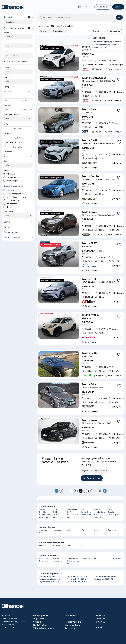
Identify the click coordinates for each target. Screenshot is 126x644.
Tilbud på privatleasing (44, 628)
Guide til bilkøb (40, 625)
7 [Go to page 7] (85, 491)
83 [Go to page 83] (100, 491)
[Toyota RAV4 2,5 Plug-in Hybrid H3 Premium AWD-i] (81, 434)
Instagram (101, 622)
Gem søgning (113, 31)
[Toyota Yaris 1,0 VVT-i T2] (81, 121)
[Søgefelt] (79, 18)
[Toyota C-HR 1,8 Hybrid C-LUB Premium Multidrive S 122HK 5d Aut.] (81, 154)
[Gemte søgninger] (80, 7)
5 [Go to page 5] (76, 491)
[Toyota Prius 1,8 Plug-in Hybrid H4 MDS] (81, 398)
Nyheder (37, 622)
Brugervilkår (70, 628)
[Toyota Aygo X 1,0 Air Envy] (81, 329)
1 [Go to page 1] (61, 491)
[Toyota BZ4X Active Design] (81, 364)
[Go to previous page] (57, 491)
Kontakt (100, 627)
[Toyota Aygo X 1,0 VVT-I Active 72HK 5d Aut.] (81, 58)
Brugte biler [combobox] (11, 22)
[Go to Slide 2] (57, 68)
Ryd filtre (97, 31)
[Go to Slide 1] (55, 68)
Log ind (118, 7)
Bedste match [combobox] (111, 39)
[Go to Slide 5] (62, 68)
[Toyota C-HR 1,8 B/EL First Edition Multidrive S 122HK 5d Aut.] (81, 293)
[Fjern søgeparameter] (65, 31)
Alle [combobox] (8, 81)
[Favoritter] (85, 7)
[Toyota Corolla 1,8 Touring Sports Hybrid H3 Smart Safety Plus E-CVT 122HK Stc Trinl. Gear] (81, 190)
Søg (119, 17)
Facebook (100, 619)
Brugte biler (39, 619)
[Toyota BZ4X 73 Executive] (81, 257)
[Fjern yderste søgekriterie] (48, 31)
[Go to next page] (105, 491)
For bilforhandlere (73, 622)
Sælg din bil (103, 7)
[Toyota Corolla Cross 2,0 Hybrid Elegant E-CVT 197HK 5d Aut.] (81, 89)
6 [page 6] (81, 491)
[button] (59, 58)
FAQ (66, 619)
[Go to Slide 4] (61, 68)
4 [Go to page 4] (71, 491)
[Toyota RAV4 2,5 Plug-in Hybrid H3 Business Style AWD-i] (81, 223)
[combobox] (19, 36)
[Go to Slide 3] (59, 68)
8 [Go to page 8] (90, 491)
